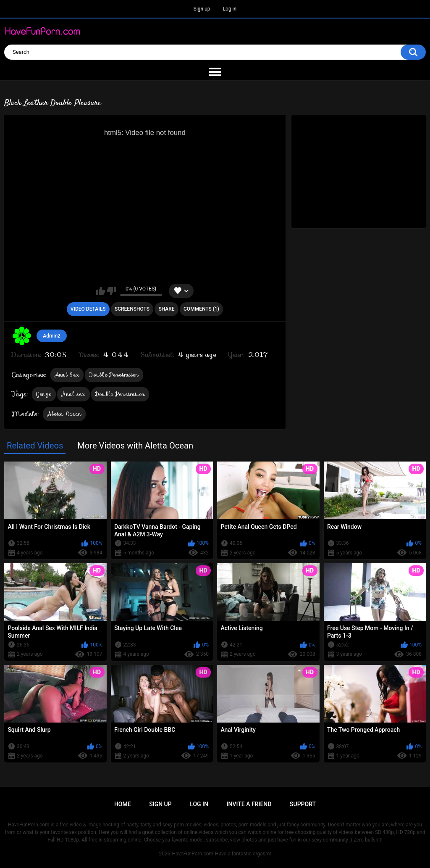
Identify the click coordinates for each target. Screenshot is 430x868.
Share (166, 309)
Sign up (202, 9)
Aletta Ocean (64, 414)
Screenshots (132, 309)
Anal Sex (67, 375)
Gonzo (44, 394)
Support (303, 804)
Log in (230, 9)
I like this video (101, 291)
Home (123, 804)
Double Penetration (114, 375)
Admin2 (52, 336)
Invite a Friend (249, 804)
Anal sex (73, 394)
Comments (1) (201, 309)
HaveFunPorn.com (193, 854)
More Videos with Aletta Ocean (135, 446)
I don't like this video (111, 291)
